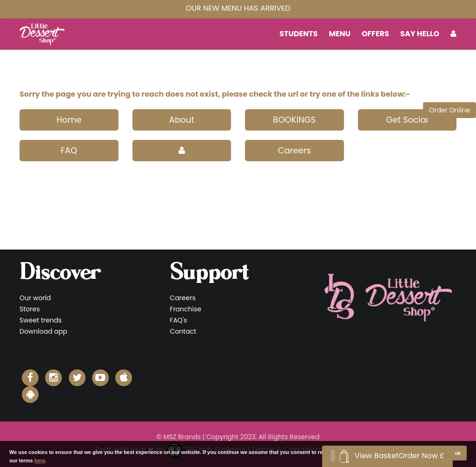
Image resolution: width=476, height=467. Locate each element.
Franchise (185, 309)
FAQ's (178, 320)
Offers (375, 34)
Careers (294, 150)
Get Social (407, 120)
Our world (35, 298)
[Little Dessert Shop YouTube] (100, 378)
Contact (183, 331)
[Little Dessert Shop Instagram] (53, 378)
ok (458, 453)
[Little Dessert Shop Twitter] (77, 378)
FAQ (69, 150)
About (182, 120)
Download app (43, 331)
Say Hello (420, 34)
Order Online (450, 110)
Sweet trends (41, 320)
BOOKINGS (294, 120)
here (40, 460)
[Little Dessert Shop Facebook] (30, 378)
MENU (340, 34)
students (298, 34)
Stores (30, 309)
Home (69, 120)
